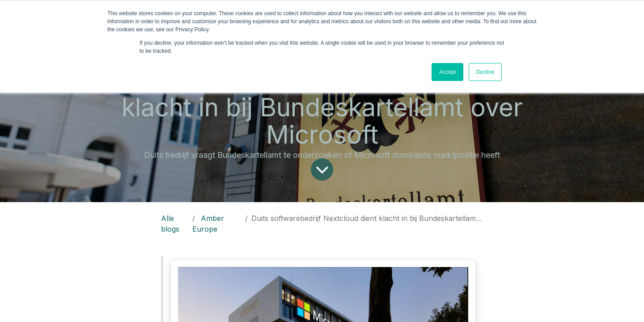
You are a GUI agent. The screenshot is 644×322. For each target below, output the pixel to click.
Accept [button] (447, 72)
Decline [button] (485, 72)
